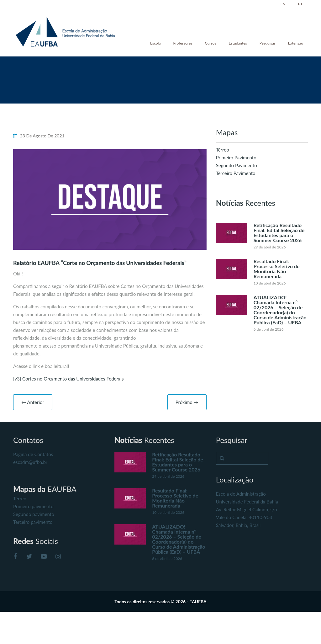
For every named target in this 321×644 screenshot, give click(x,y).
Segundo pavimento (34, 514)
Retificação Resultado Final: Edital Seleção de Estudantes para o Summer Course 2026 (279, 233)
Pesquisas (268, 43)
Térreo (223, 150)
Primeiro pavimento (33, 506)
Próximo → (187, 402)
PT (300, 4)
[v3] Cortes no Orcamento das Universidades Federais (68, 379)
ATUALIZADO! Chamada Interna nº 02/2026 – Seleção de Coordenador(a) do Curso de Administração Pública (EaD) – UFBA (280, 310)
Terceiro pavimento (33, 522)
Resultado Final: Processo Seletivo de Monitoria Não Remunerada (277, 269)
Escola (155, 43)
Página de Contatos (33, 454)
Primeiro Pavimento (236, 157)
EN (283, 4)
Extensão (296, 43)
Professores (183, 43)
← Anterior (33, 402)
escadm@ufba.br (30, 462)
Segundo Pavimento (237, 165)
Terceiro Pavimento (236, 173)
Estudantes (238, 43)
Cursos (210, 43)
